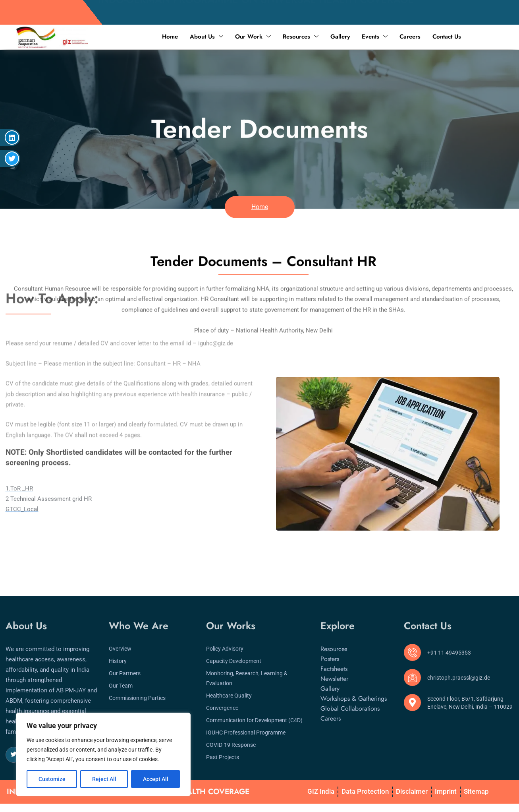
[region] (103, 754)
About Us (206, 37)
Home (170, 37)
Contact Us (447, 37)
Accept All (156, 779)
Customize (52, 779)
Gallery (340, 37)
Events (375, 37)
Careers (410, 37)
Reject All (104, 779)
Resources (301, 37)
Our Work (253, 37)
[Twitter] (14, 752)
